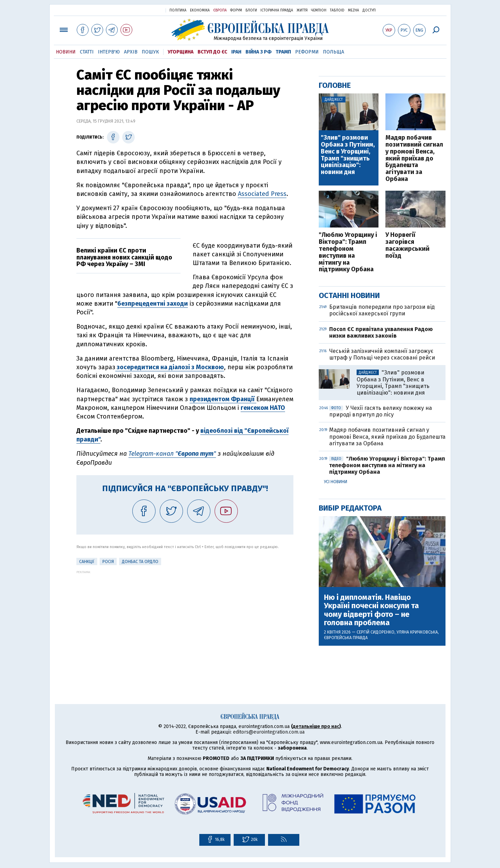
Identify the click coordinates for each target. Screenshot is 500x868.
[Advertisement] (185, 622)
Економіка (200, 10)
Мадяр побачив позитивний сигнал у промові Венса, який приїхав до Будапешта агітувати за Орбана (414, 159)
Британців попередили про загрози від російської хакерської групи (382, 310)
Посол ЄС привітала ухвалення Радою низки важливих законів (381, 332)
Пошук (150, 52)
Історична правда (277, 10)
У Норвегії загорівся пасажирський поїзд (407, 245)
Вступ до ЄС (212, 52)
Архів (131, 52)
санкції (87, 562)
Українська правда (143, 10)
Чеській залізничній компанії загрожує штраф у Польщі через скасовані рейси (382, 354)
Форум (236, 10)
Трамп (283, 52)
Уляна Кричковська (417, 632)
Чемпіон (319, 10)
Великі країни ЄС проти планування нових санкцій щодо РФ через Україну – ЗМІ (124, 257)
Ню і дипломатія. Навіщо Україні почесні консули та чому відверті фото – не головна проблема (371, 610)
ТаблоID (337, 10)
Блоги (251, 10)
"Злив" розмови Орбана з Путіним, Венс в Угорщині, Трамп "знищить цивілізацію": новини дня (348, 155)
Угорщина (181, 52)
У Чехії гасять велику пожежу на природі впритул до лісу (381, 411)
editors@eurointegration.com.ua (269, 732)
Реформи (307, 52)
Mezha (353, 10)
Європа (220, 10)
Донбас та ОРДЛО (140, 562)
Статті (87, 52)
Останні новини (349, 295)
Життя (302, 10)
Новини (66, 52)
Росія (108, 562)
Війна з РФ (259, 52)
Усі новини (336, 482)
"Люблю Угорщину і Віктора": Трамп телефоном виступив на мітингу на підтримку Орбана (348, 252)
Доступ (369, 10)
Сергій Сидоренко (376, 632)
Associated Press (262, 194)
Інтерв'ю (109, 52)
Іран (236, 52)
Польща (334, 52)
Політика (178, 10)
